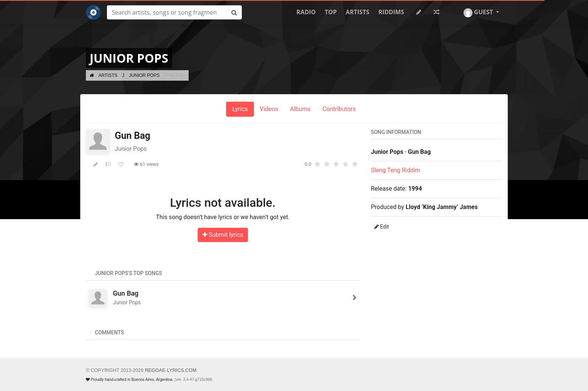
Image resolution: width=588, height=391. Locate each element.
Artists (358, 12)
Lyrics (240, 109)
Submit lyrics (223, 235)
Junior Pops (131, 149)
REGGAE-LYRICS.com (171, 370)
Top (331, 12)
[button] (481, 12)
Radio (306, 12)
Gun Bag (126, 293)
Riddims (391, 12)
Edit (382, 227)
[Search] (167, 12)
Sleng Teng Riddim (396, 170)
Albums (300, 109)
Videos (269, 109)
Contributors (339, 109)
